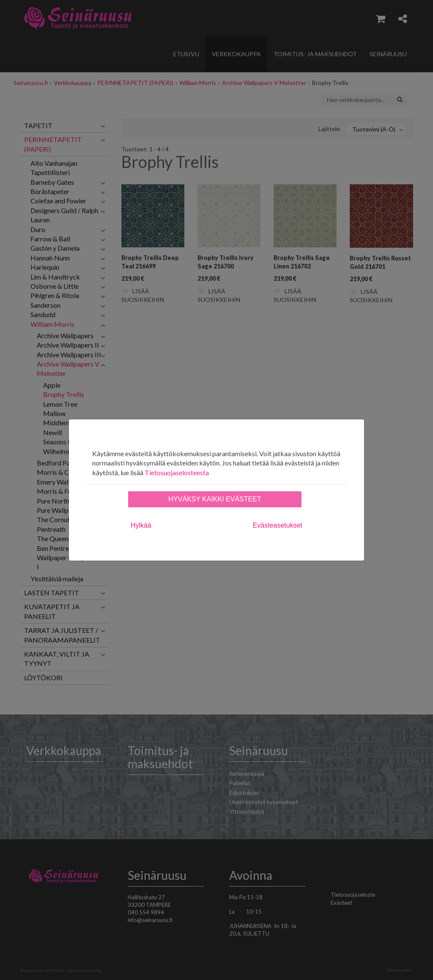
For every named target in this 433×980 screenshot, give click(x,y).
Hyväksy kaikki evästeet (215, 499)
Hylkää (141, 525)
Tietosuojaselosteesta (177, 472)
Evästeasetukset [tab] (278, 525)
